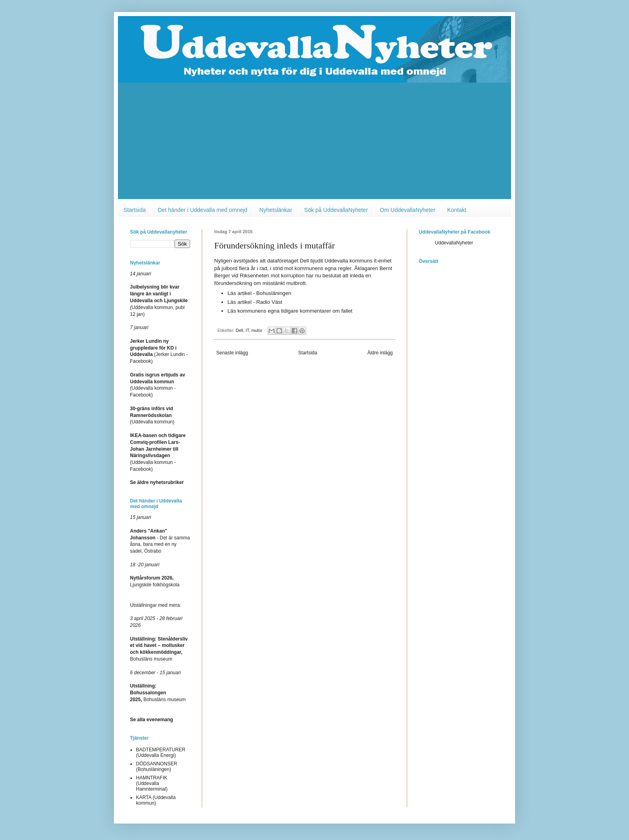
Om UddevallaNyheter (408, 210)
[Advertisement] (314, 143)
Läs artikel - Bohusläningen (259, 293)
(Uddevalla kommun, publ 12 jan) (159, 307)
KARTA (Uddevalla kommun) (156, 800)
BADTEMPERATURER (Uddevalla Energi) (161, 753)
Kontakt (457, 210)
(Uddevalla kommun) (152, 415)
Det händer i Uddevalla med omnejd (202, 210)
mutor (257, 330)
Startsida (135, 210)
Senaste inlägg (232, 353)
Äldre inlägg (380, 353)
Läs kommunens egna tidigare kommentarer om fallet (290, 311)
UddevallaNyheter (454, 243)
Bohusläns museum (158, 693)
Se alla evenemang (151, 720)
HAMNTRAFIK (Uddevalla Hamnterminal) (152, 784)
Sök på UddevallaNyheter (336, 210)
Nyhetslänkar (276, 210)
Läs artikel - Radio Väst (255, 302)
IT (247, 330)
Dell (240, 330)
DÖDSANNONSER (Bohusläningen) (157, 767)
